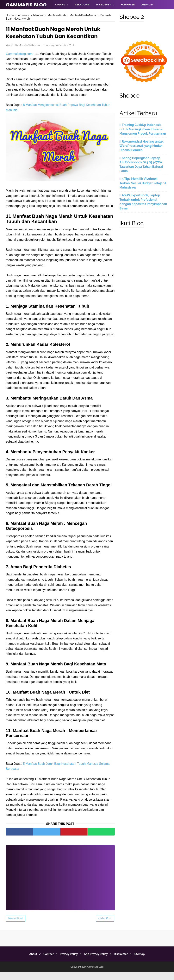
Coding (60, 5)
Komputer (128, 5)
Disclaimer (124, 962)
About (28, 962)
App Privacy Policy (97, 962)
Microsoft (104, 5)
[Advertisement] (60, 883)
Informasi (62, 14)
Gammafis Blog (26, 5)
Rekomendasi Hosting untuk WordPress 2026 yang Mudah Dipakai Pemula (142, 146)
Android (147, 5)
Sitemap (145, 962)
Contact (45, 962)
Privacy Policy (68, 962)
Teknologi (82, 5)
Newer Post (16, 926)
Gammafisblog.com (19, 55)
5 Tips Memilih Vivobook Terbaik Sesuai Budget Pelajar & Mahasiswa (143, 183)
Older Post (105, 926)
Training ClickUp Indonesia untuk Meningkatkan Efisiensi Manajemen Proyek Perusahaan (143, 129)
